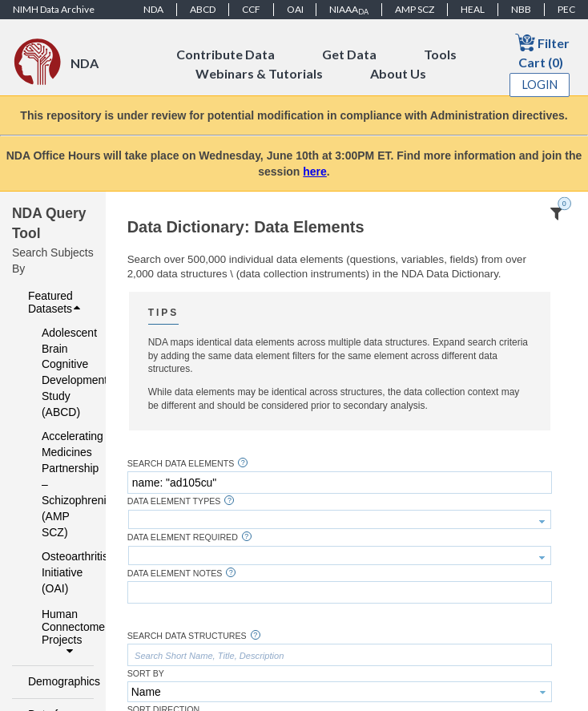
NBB (521, 9)
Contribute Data (226, 54)
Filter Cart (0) (542, 51)
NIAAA (349, 10)
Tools (440, 54)
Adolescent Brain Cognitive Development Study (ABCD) (57, 373)
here (315, 172)
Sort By (146, 674)
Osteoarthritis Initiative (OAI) (57, 572)
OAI (295, 9)
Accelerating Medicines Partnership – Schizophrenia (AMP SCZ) (57, 484)
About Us (398, 73)
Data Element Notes (175, 574)
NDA (153, 9)
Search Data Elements (181, 464)
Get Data (349, 54)
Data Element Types (174, 501)
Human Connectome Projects (63, 632)
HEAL (473, 9)
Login (540, 85)
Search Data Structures (187, 636)
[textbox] (340, 483)
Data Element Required (183, 537)
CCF (251, 9)
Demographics (56, 681)
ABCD (203, 9)
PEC (566, 9)
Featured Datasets (56, 302)
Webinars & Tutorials (259, 73)
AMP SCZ (415, 9)
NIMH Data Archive (54, 9)
